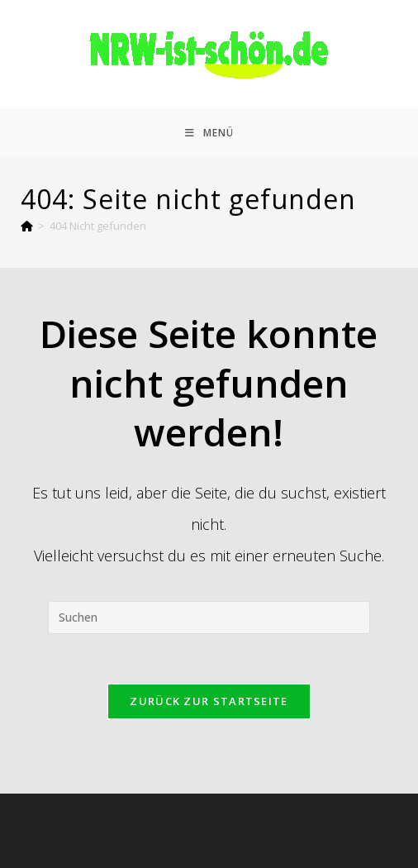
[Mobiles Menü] (209, 133)
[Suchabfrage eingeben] (209, 618)
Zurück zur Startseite (209, 701)
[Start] (27, 226)
